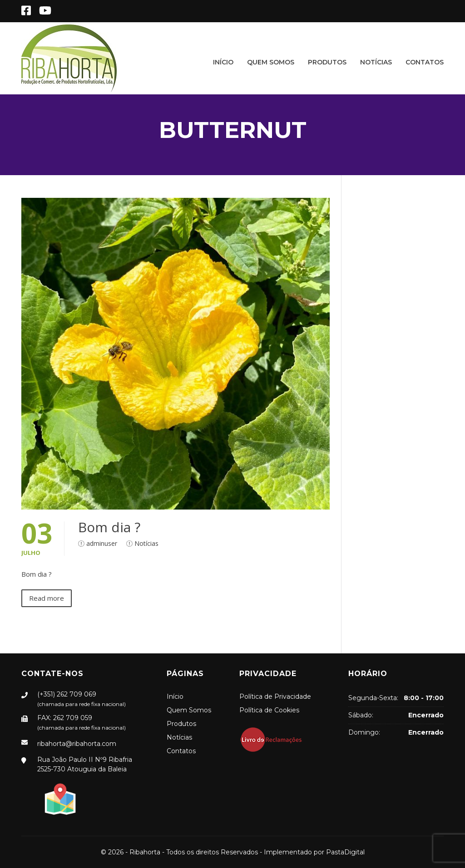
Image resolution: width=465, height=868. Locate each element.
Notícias (376, 62)
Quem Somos (271, 62)
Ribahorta (145, 852)
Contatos (425, 62)
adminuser (102, 543)
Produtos (327, 62)
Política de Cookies (269, 710)
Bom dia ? (109, 527)
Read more (47, 598)
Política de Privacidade (275, 696)
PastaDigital (345, 852)
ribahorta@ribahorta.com (77, 744)
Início (223, 62)
